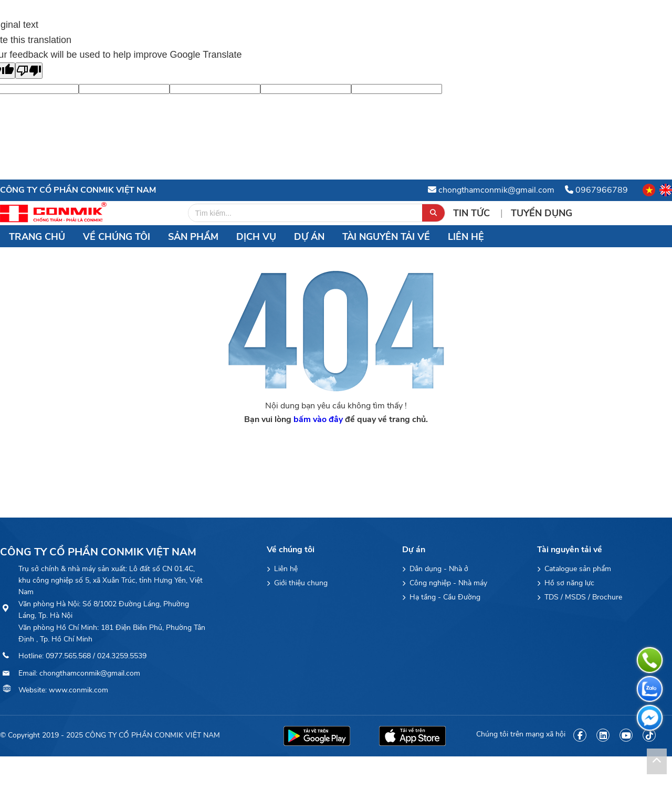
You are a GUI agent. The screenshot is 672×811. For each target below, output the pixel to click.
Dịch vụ (256, 237)
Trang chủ (37, 237)
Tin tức (473, 213)
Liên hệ (466, 237)
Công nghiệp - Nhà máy (445, 583)
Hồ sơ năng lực (566, 583)
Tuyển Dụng (542, 213)
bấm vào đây (318, 419)
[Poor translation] (29, 71)
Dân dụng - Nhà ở (435, 569)
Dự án (309, 237)
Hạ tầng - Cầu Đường (441, 597)
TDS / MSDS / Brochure (580, 597)
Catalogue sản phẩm (574, 569)
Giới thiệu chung (297, 583)
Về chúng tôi (117, 237)
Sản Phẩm (193, 237)
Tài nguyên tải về (386, 237)
